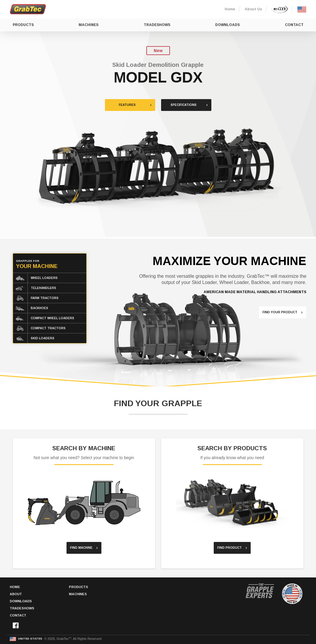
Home (230, 9)
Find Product (230, 548)
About (16, 594)
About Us (253, 9)
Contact (294, 25)
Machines (89, 25)
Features (127, 105)
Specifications (184, 105)
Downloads (227, 25)
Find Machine (81, 548)
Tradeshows (157, 25)
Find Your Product (280, 312)
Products (23, 25)
